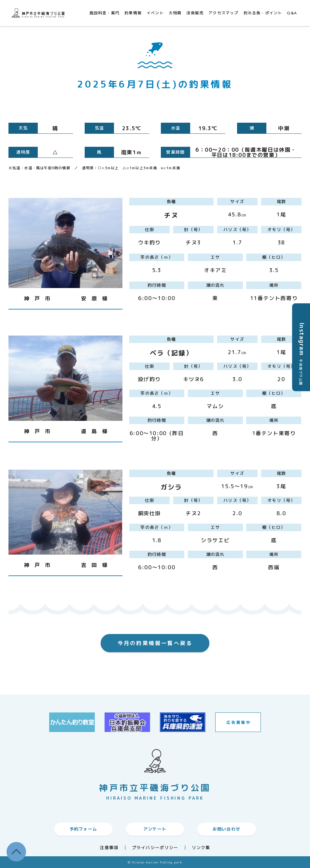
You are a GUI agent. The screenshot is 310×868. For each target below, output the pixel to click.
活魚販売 (195, 13)
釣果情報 (133, 13)
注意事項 (109, 848)
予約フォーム (83, 829)
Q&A (292, 13)
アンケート (155, 829)
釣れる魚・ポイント (263, 13)
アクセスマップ (223, 13)
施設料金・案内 (105, 13)
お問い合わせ (227, 829)
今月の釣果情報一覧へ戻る (155, 643)
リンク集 (201, 848)
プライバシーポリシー (155, 848)
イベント (155, 13)
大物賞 (175, 13)
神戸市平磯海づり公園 (39, 13)
